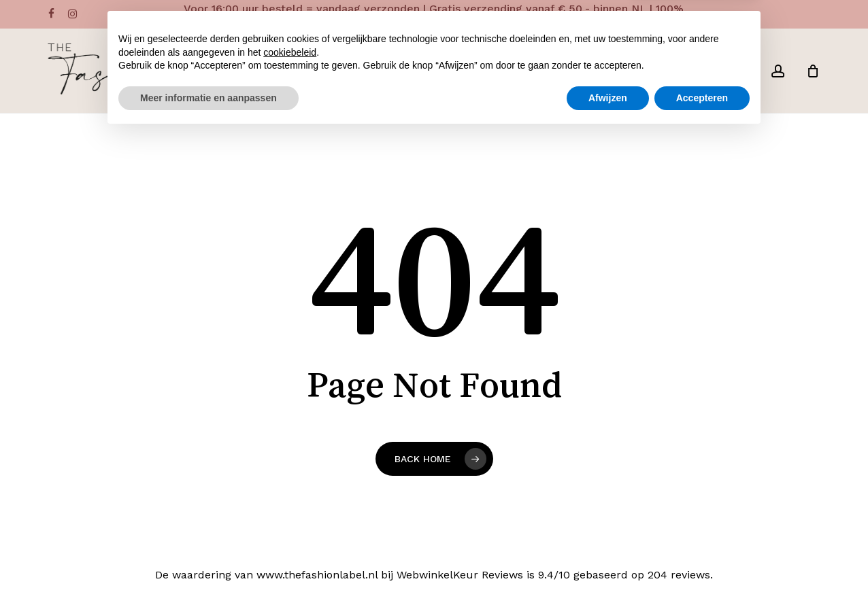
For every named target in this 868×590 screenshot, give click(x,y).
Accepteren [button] (702, 553)
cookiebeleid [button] (290, 507)
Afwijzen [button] (608, 553)
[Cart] (813, 71)
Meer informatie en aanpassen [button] (208, 553)
